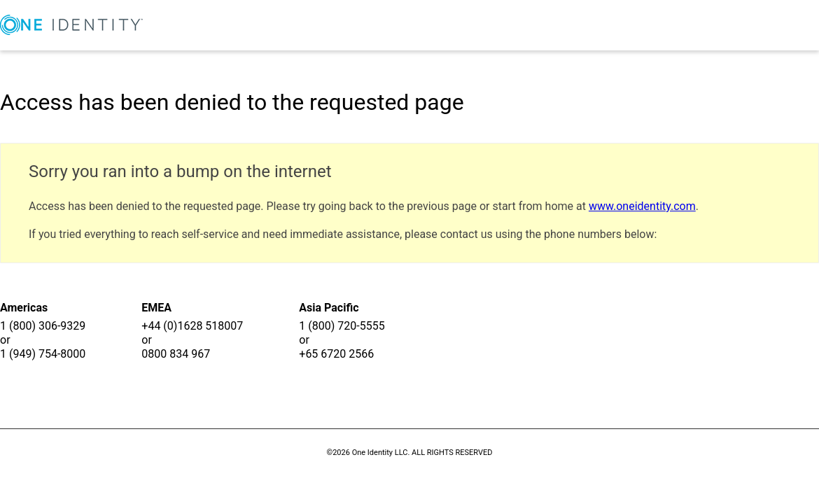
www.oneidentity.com (642, 206)
